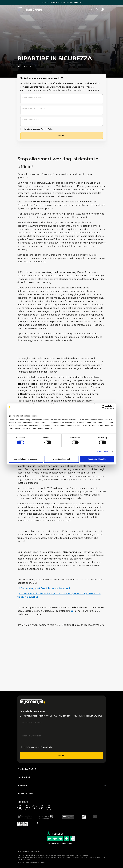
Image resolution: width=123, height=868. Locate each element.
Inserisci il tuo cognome (34, 108)
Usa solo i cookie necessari (26, 459)
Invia (61, 756)
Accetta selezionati (61, 459)
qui (72, 611)
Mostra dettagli (103, 451)
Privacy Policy (47, 129)
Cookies (42, 862)
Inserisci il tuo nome (33, 97)
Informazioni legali (23, 862)
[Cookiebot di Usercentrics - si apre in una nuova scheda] (104, 407)
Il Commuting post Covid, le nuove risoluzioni (44, 588)
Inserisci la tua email (33, 120)
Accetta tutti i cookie (97, 459)
